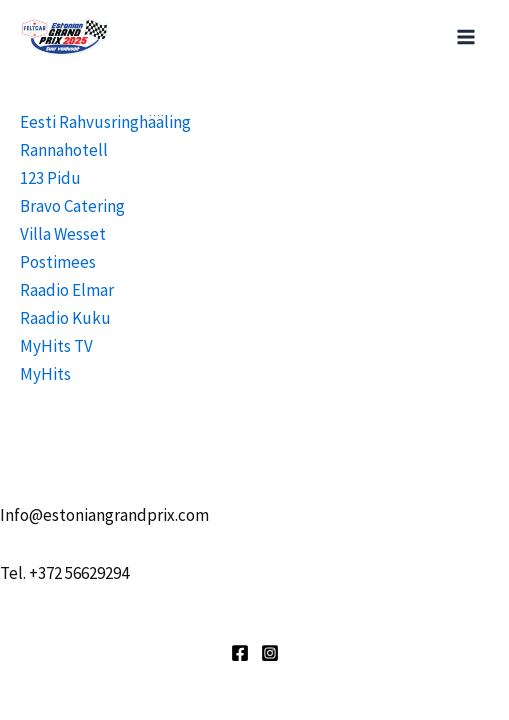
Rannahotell (64, 150)
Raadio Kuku (65, 318)
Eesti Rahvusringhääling (105, 122)
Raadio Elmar (67, 290)
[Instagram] (270, 653)
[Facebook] (240, 653)
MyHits (45, 374)
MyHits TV (56, 346)
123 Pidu (50, 178)
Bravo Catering (72, 206)
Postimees (58, 262)
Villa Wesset (63, 234)
